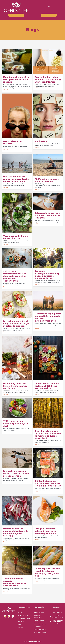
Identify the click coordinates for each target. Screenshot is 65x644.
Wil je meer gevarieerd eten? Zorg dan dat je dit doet (16, 424)
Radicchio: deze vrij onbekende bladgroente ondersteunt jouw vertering (16, 532)
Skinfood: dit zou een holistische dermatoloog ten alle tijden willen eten (48, 483)
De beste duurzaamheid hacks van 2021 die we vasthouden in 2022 (47, 386)
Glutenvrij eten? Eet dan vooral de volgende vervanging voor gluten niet (47, 572)
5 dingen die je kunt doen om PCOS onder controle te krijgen (48, 215)
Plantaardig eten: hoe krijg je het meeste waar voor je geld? (16, 386)
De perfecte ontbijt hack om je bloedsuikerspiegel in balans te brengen (16, 324)
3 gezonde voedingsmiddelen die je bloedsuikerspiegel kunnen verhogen (47, 275)
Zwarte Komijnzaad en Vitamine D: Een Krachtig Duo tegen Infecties (48, 79)
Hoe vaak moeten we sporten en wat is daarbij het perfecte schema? (16, 179)
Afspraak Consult (16, 15)
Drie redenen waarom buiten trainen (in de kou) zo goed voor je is (16, 473)
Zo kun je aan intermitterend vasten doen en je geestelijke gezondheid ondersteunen (15, 276)
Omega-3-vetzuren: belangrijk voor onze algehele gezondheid (46, 531)
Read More (6, 90)
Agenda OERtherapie (49, 15)
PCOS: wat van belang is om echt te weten (47, 180)
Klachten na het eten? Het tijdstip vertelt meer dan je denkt (17, 79)
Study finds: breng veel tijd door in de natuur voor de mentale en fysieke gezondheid (48, 435)
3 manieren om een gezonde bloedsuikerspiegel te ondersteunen (14, 582)
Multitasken (41, 141)
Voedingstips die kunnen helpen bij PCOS (16, 237)
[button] (49, 7)
